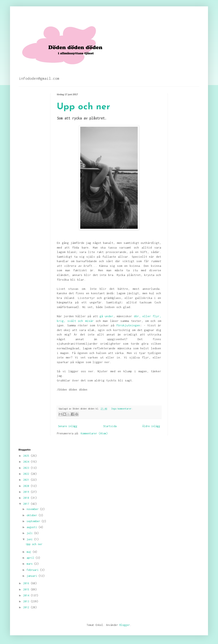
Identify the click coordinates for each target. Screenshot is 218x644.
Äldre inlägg (151, 426)
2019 (27, 492)
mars (30, 564)
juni (30, 539)
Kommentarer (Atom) (94, 433)
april (31, 558)
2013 (27, 601)
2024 (27, 462)
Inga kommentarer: (122, 409)
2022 (27, 474)
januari (33, 576)
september (34, 521)
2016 (27, 583)
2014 (27, 595)
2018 (27, 498)
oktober (33, 515)
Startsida (110, 426)
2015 (27, 589)
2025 (27, 456)
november (33, 509)
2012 (27, 607)
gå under (106, 316)
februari (33, 570)
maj (30, 552)
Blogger (125, 625)
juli (30, 533)
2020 (27, 486)
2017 (27, 504)
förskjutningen (128, 325)
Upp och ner (83, 107)
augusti (33, 527)
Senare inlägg (68, 426)
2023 (27, 468)
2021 (27, 480)
